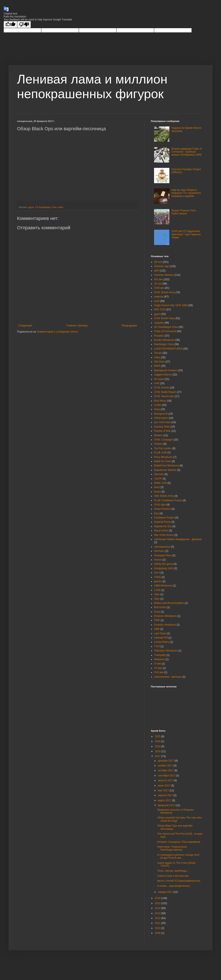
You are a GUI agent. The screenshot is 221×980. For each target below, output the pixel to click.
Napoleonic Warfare (165, 470)
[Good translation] (10, 25)
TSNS (157, 577)
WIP (157, 271)
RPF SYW (160, 310)
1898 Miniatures (163, 586)
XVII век (159, 672)
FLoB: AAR (160, 453)
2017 (158, 756)
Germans (159, 551)
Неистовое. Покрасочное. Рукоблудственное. (172, 848)
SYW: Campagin (163, 440)
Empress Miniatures (165, 616)
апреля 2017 (166, 795)
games (158, 581)
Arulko (158, 405)
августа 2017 (166, 780)
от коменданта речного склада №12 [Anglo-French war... (178, 856)
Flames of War (162, 431)
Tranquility (160, 655)
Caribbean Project (164, 518)
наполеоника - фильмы (168, 677)
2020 (158, 741)
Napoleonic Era (163, 526)
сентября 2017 (167, 776)
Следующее (25, 326)
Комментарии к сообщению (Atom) (58, 332)
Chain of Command (165, 331)
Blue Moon (160, 401)
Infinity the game (163, 564)
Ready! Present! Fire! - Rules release (184, 212)
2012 (158, 918)
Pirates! (158, 444)
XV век (158, 668)
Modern (158, 435)
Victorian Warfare (164, 275)
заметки (159, 297)
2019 (158, 746)
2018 (158, 751)
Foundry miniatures (165, 625)
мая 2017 (164, 790)
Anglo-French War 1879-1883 (171, 305)
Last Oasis (160, 633)
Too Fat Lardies (163, 448)
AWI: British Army (164, 496)
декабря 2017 (166, 761)
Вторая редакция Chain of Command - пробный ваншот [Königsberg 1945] (187, 152)
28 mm (158, 262)
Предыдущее (129, 326)
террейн (159, 323)
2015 (158, 903)
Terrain (158, 353)
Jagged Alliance (163, 375)
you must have (162, 422)
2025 (158, 736)
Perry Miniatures (163, 457)
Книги (157, 492)
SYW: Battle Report (165, 392)
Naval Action (161, 531)
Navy (157, 409)
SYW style (160, 505)
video (61, 207)
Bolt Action (160, 607)
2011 (158, 923)
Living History (162, 642)
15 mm (158, 284)
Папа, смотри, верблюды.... (173, 871)
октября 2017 (166, 770)
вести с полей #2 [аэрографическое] (179, 881)
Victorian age (161, 266)
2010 (158, 928)
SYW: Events (161, 388)
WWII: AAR (160, 483)
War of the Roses (164, 535)
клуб (157, 301)
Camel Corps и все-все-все (173, 876)
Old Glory (159, 362)
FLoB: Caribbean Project (168, 500)
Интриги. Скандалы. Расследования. (179, 842)
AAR (157, 383)
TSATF (158, 479)
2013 (158, 913)
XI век (158, 664)
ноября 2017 (166, 766)
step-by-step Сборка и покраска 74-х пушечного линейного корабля (186, 193)
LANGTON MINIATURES (168, 349)
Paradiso (159, 336)
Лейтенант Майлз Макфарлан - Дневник (178, 539)
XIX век (158, 279)
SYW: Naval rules (164, 396)
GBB (157, 629)
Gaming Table (162, 427)
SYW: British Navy (164, 318)
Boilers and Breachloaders (169, 603)
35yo (157, 599)
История (159, 379)
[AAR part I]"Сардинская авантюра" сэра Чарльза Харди (186, 234)
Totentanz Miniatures (166, 651)
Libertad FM (161, 638)
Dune (157, 612)
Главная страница (77, 326)
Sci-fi (157, 573)
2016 (158, 898)
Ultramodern (161, 418)
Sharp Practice (162, 509)
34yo (157, 594)
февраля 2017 (167, 805)
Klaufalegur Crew (164, 344)
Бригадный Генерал (166, 370)
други (31, 207)
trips (157, 513)
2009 (158, 933)
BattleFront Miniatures (166, 466)
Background (161, 414)
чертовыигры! (162, 547)
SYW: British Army (164, 292)
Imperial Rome (162, 522)
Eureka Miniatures (164, 340)
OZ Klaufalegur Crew (46, 207)
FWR (157, 620)
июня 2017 (164, 786)
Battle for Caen (163, 461)
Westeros (159, 659)
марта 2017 (165, 800)
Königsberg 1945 (164, 568)
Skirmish (159, 474)
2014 (158, 908)
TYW (157, 646)
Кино (157, 487)
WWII (157, 366)
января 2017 (166, 892)
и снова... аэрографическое (174, 886)
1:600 (157, 590)
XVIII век (159, 288)
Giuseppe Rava (163, 555)
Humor (158, 560)
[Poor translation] (24, 25)
